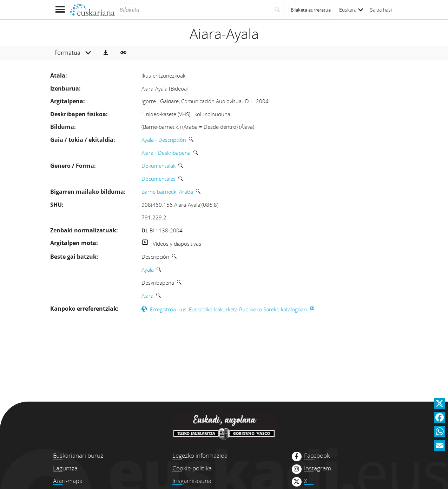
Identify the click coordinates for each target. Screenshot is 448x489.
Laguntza (65, 468)
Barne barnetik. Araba (167, 192)
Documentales (159, 179)
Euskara (351, 10)
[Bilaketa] (193, 10)
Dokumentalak (159, 166)
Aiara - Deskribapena (166, 153)
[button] (106, 53)
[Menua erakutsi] (60, 10)
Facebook (317, 456)
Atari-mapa (68, 481)
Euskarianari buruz (78, 455)
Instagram (318, 468)
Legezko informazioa (200, 455)
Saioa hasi (381, 10)
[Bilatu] (278, 10)
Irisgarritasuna (192, 481)
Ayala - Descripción (164, 140)
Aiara (147, 296)
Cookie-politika (192, 468)
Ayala (148, 270)
